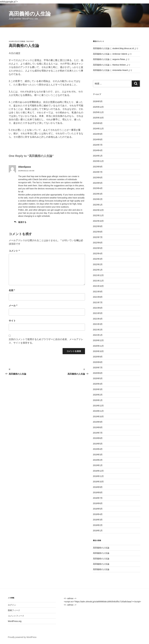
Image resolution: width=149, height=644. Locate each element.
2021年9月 (98, 292)
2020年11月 (98, 346)
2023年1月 (98, 205)
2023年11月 (98, 161)
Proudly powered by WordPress (22, 637)
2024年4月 (98, 150)
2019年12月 (98, 406)
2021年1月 (98, 335)
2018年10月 (98, 482)
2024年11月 (98, 129)
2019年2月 (98, 460)
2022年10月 (98, 221)
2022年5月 (98, 248)
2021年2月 (98, 330)
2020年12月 (98, 340)
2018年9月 (98, 487)
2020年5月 (98, 378)
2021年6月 (98, 308)
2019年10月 (98, 417)
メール (13, 306)
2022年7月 (98, 237)
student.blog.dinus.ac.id (123, 48)
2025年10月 (98, 118)
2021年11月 (98, 281)
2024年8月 (98, 139)
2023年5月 (98, 183)
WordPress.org (15, 621)
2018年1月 (98, 531)
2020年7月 (98, 368)
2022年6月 (98, 243)
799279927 (30, 41)
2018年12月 (98, 471)
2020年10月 (98, 351)
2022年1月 (98, 270)
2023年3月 (98, 194)
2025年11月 (98, 112)
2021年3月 (98, 324)
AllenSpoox (25, 167)
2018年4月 (98, 514)
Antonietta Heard (120, 70)
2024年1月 (98, 156)
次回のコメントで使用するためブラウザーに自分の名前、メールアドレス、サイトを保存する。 (46, 341)
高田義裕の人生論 (30, 14)
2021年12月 (98, 275)
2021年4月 (98, 319)
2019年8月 (98, 427)
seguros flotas (119, 59)
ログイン (12, 605)
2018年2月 (98, 525)
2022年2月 (98, 264)
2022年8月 (98, 232)
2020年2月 (98, 395)
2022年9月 (98, 226)
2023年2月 (98, 199)
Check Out (37, 179)
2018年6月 (98, 503)
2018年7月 (98, 498)
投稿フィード (14, 610)
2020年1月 (98, 400)
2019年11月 (98, 411)
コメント (14, 251)
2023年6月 (98, 178)
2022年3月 (98, 259)
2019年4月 (98, 449)
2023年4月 (98, 188)
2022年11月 (98, 215)
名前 (12, 290)
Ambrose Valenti (120, 54)
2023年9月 (98, 167)
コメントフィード (16, 616)
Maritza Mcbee (119, 65)
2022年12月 (98, 210)
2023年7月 (98, 172)
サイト (12, 321)
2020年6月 (98, 373)
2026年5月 (98, 101)
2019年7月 (98, 433)
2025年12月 (98, 107)
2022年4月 (98, 254)
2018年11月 (98, 476)
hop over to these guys (41, 176)
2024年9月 (98, 134)
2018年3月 (98, 520)
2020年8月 (98, 362)
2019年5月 (98, 444)
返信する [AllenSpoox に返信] (22, 222)
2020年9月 (98, 357)
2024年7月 (98, 145)
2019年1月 (98, 465)
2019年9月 (98, 422)
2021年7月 (98, 302)
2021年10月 (98, 286)
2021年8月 (98, 297)
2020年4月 (98, 384)
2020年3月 (98, 389)
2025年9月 (98, 123)
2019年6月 (98, 438)
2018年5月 (98, 509)
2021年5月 (98, 313)
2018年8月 (98, 492)
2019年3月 (98, 455)
